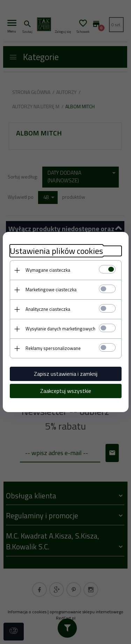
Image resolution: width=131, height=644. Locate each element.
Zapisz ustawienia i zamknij (66, 374)
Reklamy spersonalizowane (53, 348)
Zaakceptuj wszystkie (66, 391)
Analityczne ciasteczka (48, 309)
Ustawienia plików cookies (56, 251)
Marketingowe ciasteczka (51, 290)
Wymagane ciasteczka (48, 270)
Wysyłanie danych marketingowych (60, 329)
